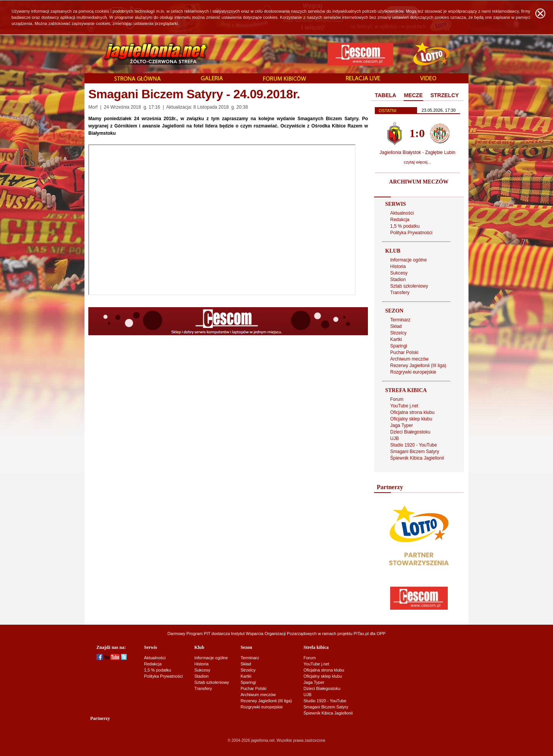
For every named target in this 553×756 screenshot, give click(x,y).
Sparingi (399, 346)
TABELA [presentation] (386, 95)
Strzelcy (398, 333)
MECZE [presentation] (413, 95)
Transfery (400, 293)
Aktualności (402, 213)
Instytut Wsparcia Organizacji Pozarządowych (274, 634)
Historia (398, 266)
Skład (396, 326)
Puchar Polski (404, 352)
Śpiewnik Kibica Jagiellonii (417, 458)
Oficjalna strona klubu (412, 412)
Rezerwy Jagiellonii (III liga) (418, 366)
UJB (395, 438)
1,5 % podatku (405, 226)
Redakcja (400, 220)
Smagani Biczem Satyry (415, 452)
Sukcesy (399, 273)
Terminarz (400, 320)
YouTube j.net (404, 406)
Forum (397, 399)
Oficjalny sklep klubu (411, 419)
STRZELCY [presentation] (445, 95)
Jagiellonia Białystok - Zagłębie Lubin (417, 152)
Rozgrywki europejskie (413, 372)
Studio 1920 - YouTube (414, 445)
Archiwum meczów (409, 359)
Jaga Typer (402, 425)
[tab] (386, 96)
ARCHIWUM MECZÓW (419, 182)
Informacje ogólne (408, 260)
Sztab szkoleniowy (409, 286)
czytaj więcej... (418, 162)
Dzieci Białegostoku (410, 432)
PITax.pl (361, 634)
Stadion (398, 280)
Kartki (396, 339)
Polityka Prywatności (411, 233)
